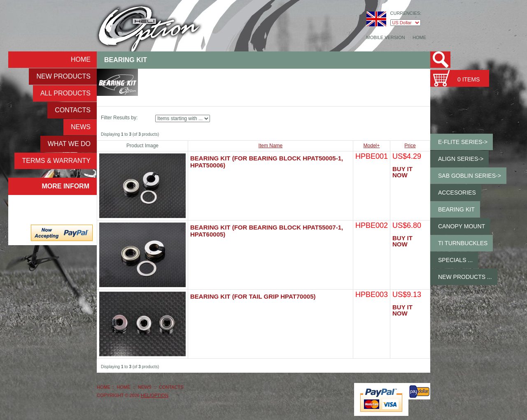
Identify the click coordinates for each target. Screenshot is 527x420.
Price (410, 146)
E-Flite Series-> (463, 142)
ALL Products (65, 93)
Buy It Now (402, 172)
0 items (469, 79)
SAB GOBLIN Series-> (470, 176)
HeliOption (155, 395)
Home (419, 37)
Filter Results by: (119, 118)
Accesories (457, 193)
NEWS (81, 127)
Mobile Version (386, 37)
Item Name (271, 146)
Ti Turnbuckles (463, 243)
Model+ (372, 146)
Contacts (73, 110)
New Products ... (465, 277)
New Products (63, 76)
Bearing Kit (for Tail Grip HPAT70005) (253, 296)
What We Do (69, 144)
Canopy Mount (462, 226)
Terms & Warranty (56, 161)
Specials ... (455, 260)
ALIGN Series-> (461, 159)
